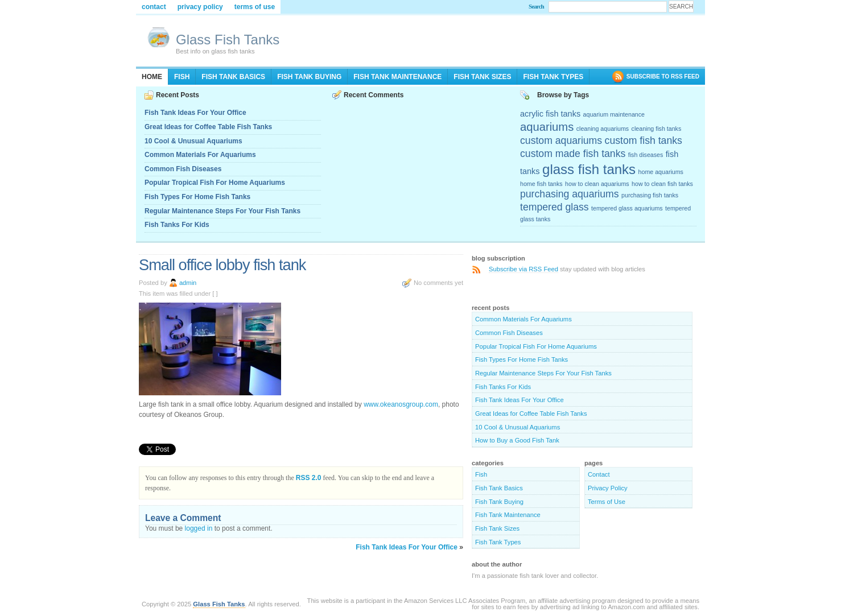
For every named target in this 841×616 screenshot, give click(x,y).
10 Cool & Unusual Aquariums (193, 141)
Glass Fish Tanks (228, 40)
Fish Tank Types (553, 77)
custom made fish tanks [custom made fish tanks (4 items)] (573, 154)
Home (152, 77)
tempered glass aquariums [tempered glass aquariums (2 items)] (627, 208)
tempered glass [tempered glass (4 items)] (555, 207)
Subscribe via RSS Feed (523, 269)
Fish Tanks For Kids (177, 225)
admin (188, 283)
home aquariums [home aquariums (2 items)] (661, 172)
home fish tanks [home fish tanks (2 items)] (541, 184)
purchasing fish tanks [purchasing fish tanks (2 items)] (650, 195)
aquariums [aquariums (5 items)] (547, 127)
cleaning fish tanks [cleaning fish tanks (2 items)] (657, 129)
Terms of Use (255, 7)
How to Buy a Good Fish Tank (517, 440)
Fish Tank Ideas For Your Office (195, 113)
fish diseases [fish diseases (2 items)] (646, 155)
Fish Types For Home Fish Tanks (197, 197)
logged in (199, 528)
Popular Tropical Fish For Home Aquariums (215, 183)
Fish (182, 77)
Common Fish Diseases (183, 169)
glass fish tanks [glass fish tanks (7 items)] (589, 169)
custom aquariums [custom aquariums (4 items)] (561, 140)
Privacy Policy (200, 7)
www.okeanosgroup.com (401, 404)
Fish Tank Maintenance (397, 77)
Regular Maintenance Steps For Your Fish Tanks (222, 211)
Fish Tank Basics (233, 77)
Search (536, 6)
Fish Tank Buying (309, 77)
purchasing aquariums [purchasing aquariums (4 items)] (570, 194)
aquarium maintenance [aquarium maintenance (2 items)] (614, 114)
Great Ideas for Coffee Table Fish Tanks (208, 127)
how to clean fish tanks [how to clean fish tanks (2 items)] (662, 184)
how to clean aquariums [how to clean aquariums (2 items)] (597, 184)
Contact (154, 7)
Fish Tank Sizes (482, 77)
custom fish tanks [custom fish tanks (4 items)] (644, 140)
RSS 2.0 (309, 478)
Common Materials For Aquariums (200, 155)
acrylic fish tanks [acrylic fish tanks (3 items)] (550, 114)
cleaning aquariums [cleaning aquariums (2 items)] (603, 129)
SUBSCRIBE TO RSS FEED (663, 77)
